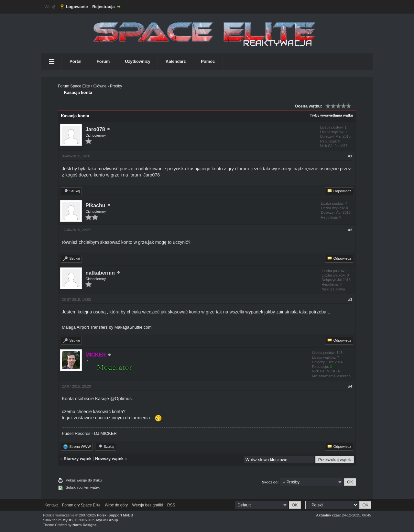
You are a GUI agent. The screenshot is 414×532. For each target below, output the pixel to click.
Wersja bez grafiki (147, 505)
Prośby (116, 86)
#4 (350, 386)
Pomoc (208, 61)
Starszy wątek (78, 459)
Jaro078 (95, 129)
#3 (350, 300)
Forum (103, 61)
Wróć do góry (116, 505)
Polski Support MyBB (115, 515)
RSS (171, 505)
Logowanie (77, 7)
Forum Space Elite (74, 86)
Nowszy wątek (109, 459)
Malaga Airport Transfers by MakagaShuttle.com (107, 327)
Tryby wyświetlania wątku (332, 115)
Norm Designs (85, 525)
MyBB (67, 520)
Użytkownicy (138, 61)
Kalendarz (176, 61)
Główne (100, 86)
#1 (350, 156)
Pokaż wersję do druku (84, 480)
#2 (350, 230)
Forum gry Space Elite (81, 505)
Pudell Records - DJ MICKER (89, 433)
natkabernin (100, 273)
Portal (76, 61)
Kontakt (51, 505)
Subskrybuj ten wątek (83, 487)
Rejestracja (103, 7)
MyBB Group (107, 520)
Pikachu (95, 205)
